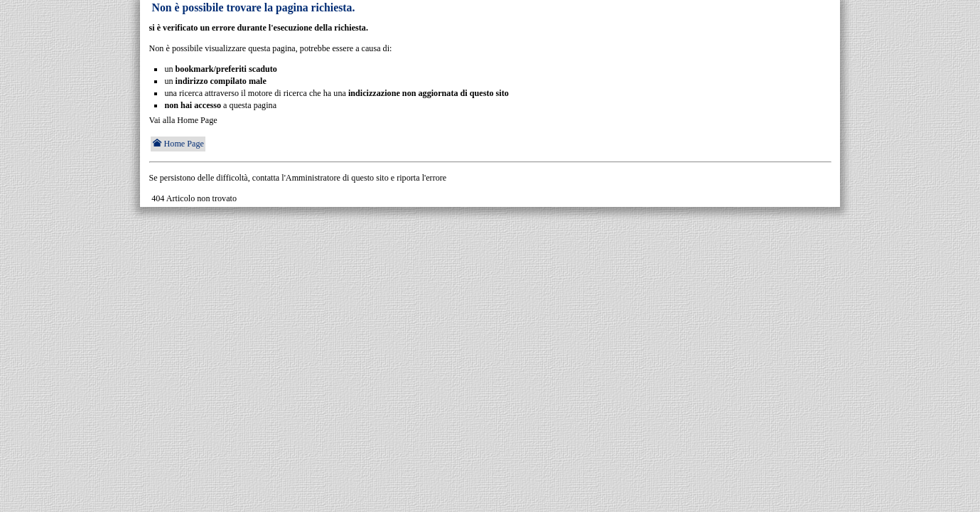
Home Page (178, 144)
